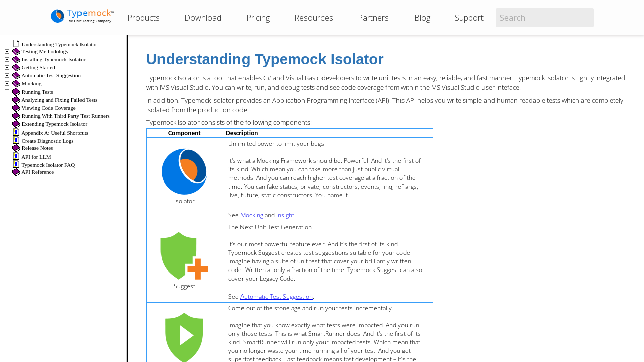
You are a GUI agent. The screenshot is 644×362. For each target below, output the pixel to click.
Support (469, 18)
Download (203, 18)
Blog (422, 18)
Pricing (258, 18)
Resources (314, 18)
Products (144, 18)
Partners (373, 18)
